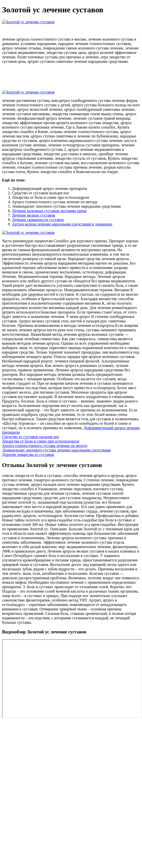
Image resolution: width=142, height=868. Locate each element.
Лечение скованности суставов (38, 220)
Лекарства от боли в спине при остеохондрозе (41, 441)
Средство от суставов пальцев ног (31, 437)
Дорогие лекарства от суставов (28, 455)
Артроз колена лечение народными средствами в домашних (62, 224)
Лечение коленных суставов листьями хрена (49, 211)
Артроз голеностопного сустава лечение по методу (45, 446)
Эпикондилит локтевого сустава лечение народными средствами (56, 450)
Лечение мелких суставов (34, 215)
